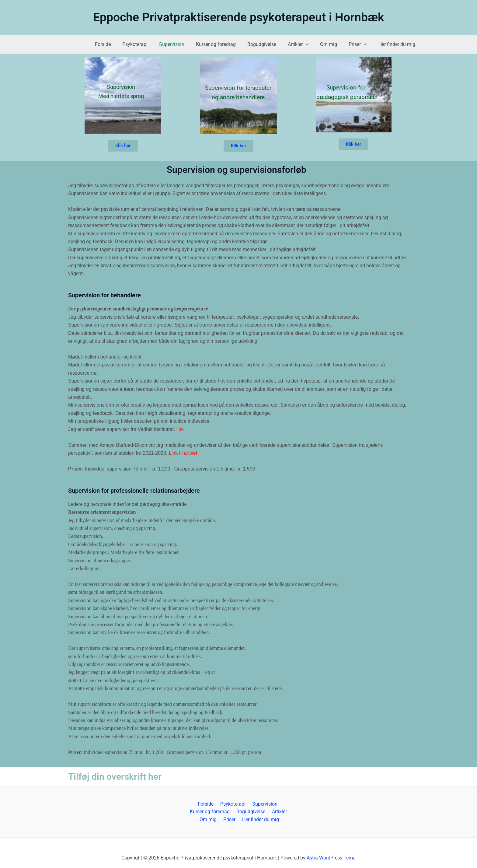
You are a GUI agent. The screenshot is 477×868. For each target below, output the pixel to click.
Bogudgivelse (270, 44)
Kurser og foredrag (226, 44)
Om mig (333, 44)
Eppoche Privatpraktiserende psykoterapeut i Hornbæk (239, 17)
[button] (312, 44)
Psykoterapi (149, 44)
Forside (118, 44)
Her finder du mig (398, 44)
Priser (360, 44)
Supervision (184, 44)
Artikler (305, 44)
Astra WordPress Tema (331, 858)
